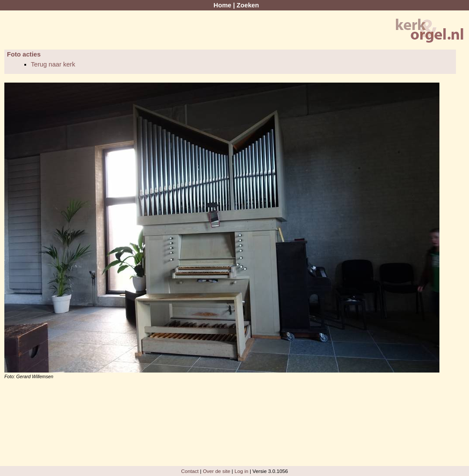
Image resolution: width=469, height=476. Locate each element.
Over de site (216, 471)
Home (223, 5)
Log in (241, 471)
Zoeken (248, 5)
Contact (190, 471)
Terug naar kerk (53, 64)
